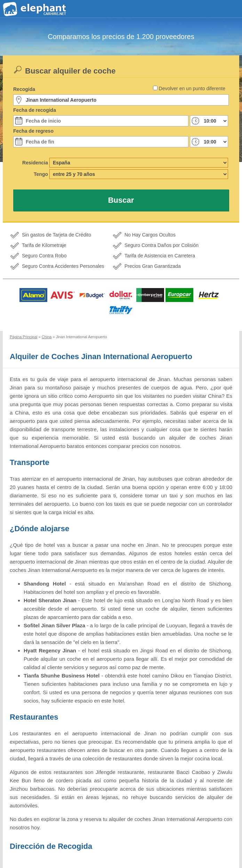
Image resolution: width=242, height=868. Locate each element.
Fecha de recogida (35, 110)
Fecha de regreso (33, 131)
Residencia (35, 163)
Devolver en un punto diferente (192, 88)
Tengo (41, 174)
